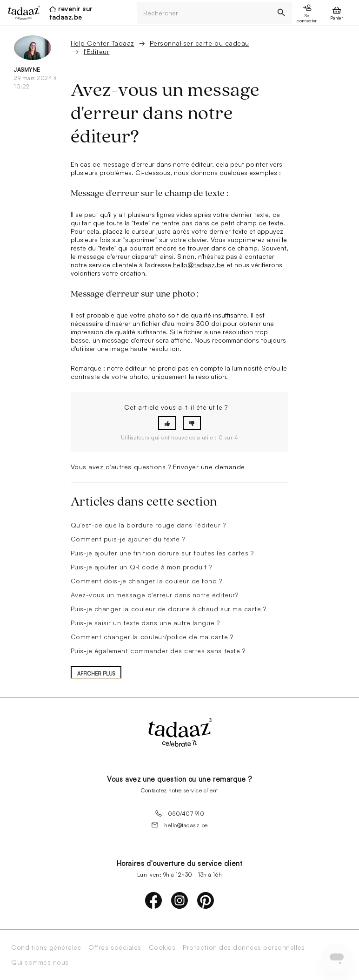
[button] (167, 423)
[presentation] (21, 13)
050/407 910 (180, 813)
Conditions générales (46, 947)
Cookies (162, 947)
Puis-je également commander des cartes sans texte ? (158, 651)
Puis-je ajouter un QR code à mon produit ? (141, 567)
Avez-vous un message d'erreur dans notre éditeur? (154, 595)
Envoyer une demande (209, 467)
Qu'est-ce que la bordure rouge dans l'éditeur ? (148, 525)
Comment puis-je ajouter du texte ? (128, 539)
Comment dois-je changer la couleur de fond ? (146, 581)
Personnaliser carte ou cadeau (199, 43)
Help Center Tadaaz (103, 43)
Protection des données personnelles (244, 947)
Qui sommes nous (40, 962)
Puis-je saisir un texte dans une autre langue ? (145, 623)
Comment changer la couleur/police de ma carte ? (152, 637)
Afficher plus (96, 674)
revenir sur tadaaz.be (71, 13)
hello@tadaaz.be (199, 265)
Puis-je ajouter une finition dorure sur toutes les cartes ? (162, 553)
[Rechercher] (204, 13)
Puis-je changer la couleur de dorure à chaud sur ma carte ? (169, 609)
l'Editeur (97, 51)
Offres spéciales (115, 947)
